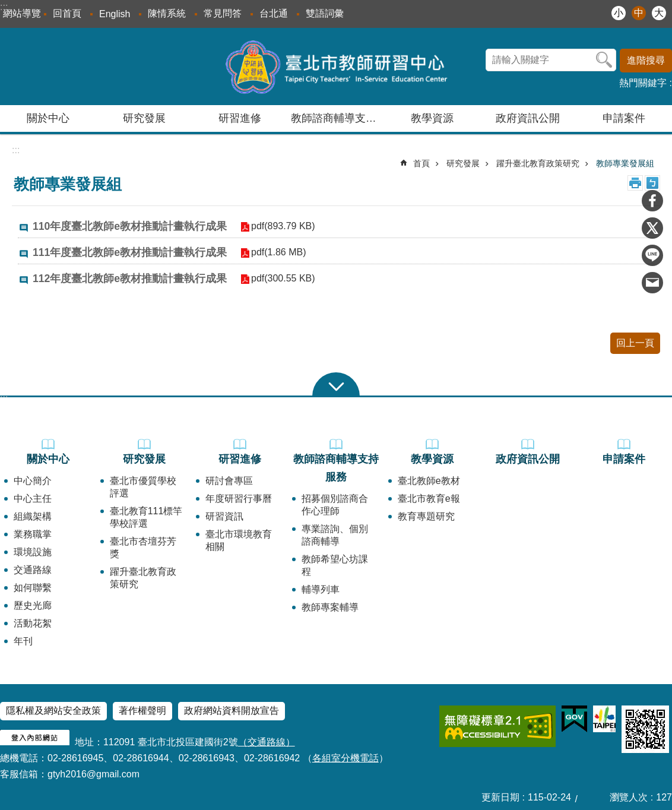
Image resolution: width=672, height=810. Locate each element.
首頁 (421, 163)
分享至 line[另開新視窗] (652, 255)
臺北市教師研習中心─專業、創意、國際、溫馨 (336, 67)
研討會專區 (229, 481)
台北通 (274, 13)
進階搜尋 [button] (646, 60)
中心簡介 (33, 481)
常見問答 (223, 13)
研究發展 (463, 163)
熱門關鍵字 (643, 83)
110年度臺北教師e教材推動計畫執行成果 (130, 226)
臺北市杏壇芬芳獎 (143, 548)
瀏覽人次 (629, 797)
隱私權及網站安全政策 (53, 711)
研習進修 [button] (240, 118)
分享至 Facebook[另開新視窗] (652, 201)
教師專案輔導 (330, 607)
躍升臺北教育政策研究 (538, 163)
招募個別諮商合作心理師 (335, 505)
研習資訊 (224, 516)
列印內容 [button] (635, 183)
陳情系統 (167, 13)
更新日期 (500, 797)
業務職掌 (33, 534)
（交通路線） (267, 742)
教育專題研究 (426, 516)
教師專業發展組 (625, 163)
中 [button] (639, 13)
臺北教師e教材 (429, 481)
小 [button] (619, 13)
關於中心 (48, 459)
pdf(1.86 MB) (278, 252)
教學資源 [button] (432, 118)
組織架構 (33, 516)
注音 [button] (652, 183)
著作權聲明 (142, 711)
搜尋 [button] (604, 60)
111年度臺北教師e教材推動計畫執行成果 (130, 252)
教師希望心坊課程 (335, 565)
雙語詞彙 (325, 13)
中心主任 (33, 499)
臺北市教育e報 (429, 499)
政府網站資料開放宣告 (232, 711)
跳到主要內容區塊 (6, 6)
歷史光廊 (33, 605)
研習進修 (240, 459)
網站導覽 (22, 13)
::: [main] (16, 150)
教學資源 (432, 459)
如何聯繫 (33, 588)
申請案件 (624, 118)
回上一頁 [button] (635, 343)
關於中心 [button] (48, 118)
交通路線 (33, 570)
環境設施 (33, 552)
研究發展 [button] (144, 118)
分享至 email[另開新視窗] (652, 283)
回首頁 (67, 13)
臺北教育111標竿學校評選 (146, 517)
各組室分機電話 (345, 758)
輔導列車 (321, 589)
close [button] (336, 384)
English (115, 14)
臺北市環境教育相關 (239, 540)
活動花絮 (33, 623)
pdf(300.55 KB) (283, 278)
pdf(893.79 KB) (283, 226)
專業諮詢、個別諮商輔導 (335, 535)
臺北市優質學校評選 (143, 487)
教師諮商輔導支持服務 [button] (337, 118)
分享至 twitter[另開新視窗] (652, 228)
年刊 (23, 641)
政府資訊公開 (528, 118)
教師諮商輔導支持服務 (336, 468)
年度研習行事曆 (239, 499)
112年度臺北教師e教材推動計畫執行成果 (130, 279)
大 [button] (659, 13)
